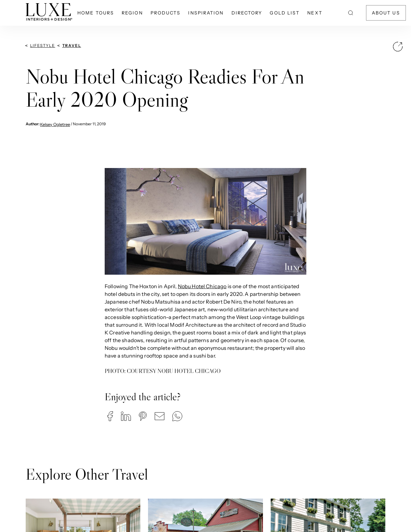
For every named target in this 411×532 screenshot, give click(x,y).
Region (132, 13)
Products (166, 13)
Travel (72, 45)
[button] (110, 416)
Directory (247, 13)
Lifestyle (43, 45)
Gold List (285, 13)
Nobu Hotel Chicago (202, 286)
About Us (386, 13)
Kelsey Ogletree (55, 124)
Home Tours (96, 13)
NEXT (315, 13)
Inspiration (206, 13)
